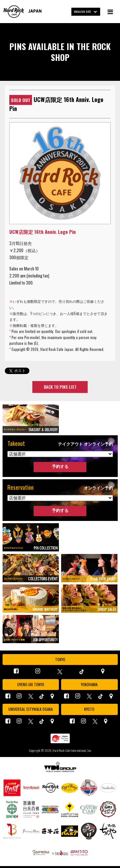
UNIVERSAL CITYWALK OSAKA (31, 709)
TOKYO (60, 659)
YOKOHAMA (89, 684)
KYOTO (89, 709)
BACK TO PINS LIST (60, 387)
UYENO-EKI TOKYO (31, 684)
